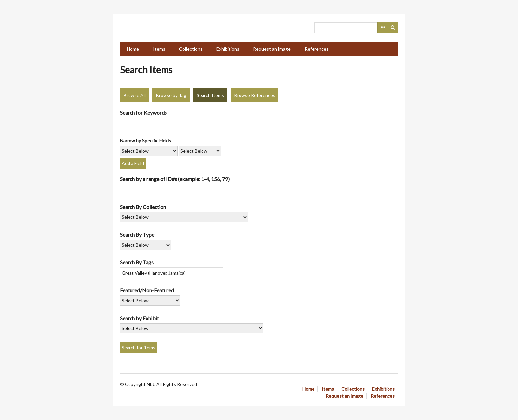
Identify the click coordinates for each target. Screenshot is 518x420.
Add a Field (133, 163)
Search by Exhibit (139, 318)
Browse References (255, 95)
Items (159, 49)
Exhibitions (228, 49)
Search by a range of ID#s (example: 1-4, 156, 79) (175, 179)
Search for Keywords (143, 113)
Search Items (210, 95)
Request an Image (272, 49)
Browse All (135, 95)
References (317, 49)
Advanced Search (383, 28)
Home (133, 49)
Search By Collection (143, 207)
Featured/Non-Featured (147, 290)
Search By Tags (137, 262)
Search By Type (137, 234)
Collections (191, 49)
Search (393, 28)
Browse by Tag (171, 95)
